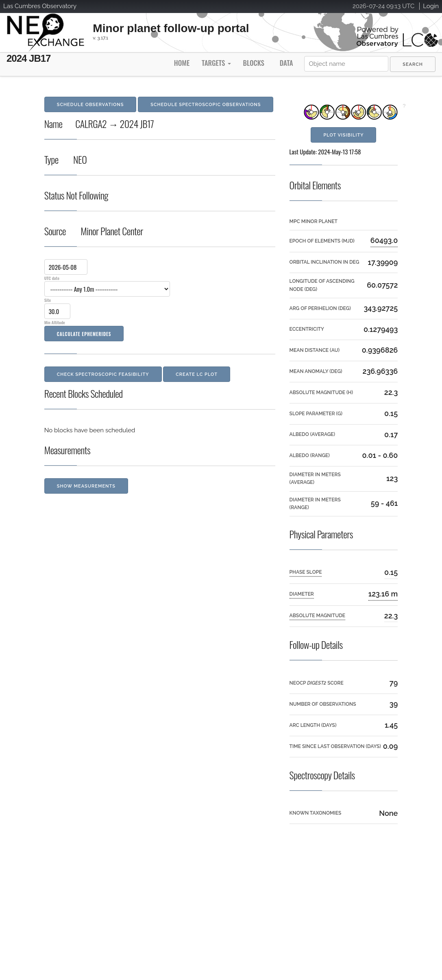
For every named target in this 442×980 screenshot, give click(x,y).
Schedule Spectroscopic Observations (206, 105)
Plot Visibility (343, 135)
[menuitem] (413, 64)
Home (182, 63)
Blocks (253, 63)
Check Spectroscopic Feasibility (103, 374)
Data (286, 63)
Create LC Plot (197, 374)
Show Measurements (86, 486)
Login (431, 6)
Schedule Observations (90, 105)
